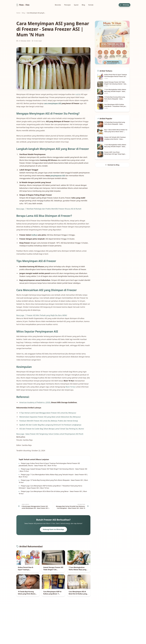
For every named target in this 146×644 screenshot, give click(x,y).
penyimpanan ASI (58, 176)
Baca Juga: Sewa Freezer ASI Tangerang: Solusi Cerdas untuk (40, 434)
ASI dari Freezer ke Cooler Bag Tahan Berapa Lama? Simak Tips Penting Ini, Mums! (52, 429)
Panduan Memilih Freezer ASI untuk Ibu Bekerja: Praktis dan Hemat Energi (49, 421)
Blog (83, 5)
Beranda (58, 5)
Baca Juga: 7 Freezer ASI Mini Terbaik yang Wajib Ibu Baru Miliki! (42, 315)
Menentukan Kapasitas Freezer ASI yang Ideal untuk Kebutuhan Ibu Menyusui (50, 417)
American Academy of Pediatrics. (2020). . (48, 402)
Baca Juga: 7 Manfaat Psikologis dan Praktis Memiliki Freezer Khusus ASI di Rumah (49, 209)
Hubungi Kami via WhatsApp (53, 529)
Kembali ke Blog (112, 165)
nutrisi (78, 94)
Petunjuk (67, 5)
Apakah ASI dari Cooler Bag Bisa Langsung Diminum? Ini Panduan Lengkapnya (50, 425)
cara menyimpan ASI (53, 103)
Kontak (91, 5)
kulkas (34, 235)
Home (18, 13)
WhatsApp (124, 5)
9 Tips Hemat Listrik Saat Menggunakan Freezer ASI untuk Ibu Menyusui (48, 413)
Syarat (76, 5)
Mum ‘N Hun (71, 387)
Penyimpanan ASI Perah (74, 434)
